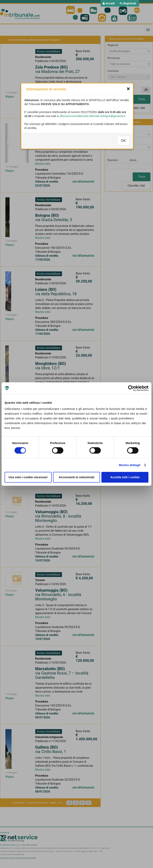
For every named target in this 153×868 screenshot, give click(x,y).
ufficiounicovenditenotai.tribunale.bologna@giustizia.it (92, 120)
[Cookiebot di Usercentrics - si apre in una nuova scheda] (131, 388)
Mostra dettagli (129, 465)
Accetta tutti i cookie (125, 477)
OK (123, 145)
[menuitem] (109, 3)
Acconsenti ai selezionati (76, 477)
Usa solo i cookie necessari (28, 477)
